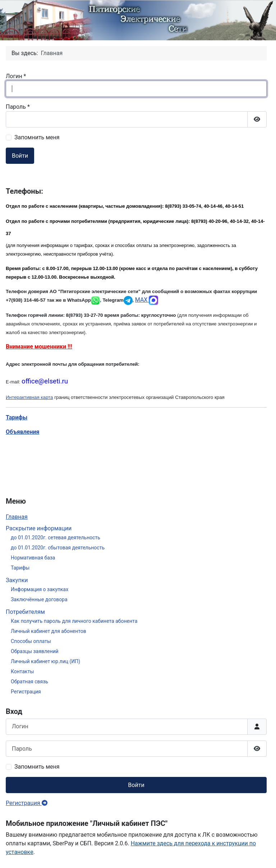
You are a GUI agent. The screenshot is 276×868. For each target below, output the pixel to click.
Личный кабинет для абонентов (49, 631)
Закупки (17, 580)
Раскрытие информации (39, 528)
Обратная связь (29, 682)
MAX (147, 300)
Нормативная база (33, 558)
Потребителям (25, 612)
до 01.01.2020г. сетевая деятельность (56, 538)
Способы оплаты (31, 641)
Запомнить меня (37, 767)
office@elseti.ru (45, 381)
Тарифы (20, 568)
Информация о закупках (40, 589)
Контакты (22, 671)
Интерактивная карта (29, 397)
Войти (136, 785)
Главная (17, 517)
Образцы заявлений (35, 651)
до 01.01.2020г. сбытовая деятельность (58, 548)
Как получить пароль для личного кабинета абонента (74, 621)
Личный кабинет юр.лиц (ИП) (45, 661)
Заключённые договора (39, 599)
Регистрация (26, 692)
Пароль (18, 107)
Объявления (22, 432)
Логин (16, 76)
